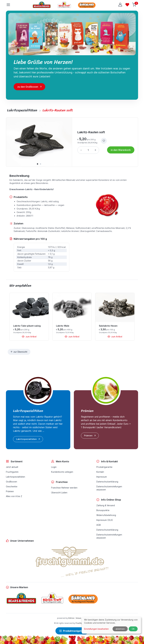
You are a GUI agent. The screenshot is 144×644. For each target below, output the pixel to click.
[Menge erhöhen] (95, 150)
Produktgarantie (104, 467)
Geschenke (12, 486)
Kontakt (100, 472)
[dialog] (111, 625)
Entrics (71, 618)
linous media (81, 618)
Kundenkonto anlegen (62, 472)
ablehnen (120, 629)
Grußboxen (11, 482)
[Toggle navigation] (8, 5)
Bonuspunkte (103, 510)
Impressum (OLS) (105, 520)
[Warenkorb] (135, 5)
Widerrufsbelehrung (106, 515)
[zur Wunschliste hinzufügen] (104, 141)
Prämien (90, 436)
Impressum (102, 477)
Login (54, 467)
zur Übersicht (19, 352)
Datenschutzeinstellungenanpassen (109, 488)
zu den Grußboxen (28, 87)
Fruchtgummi (12, 472)
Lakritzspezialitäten (28, 439)
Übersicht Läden (59, 493)
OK (133, 629)
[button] (38, 164)
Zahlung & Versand (106, 505)
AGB (99, 525)
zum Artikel (29, 337)
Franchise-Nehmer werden (64, 488)
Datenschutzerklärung (107, 482)
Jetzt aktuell (12, 467)
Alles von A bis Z (14, 496)
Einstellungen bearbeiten (96, 629)
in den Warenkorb (121, 150)
